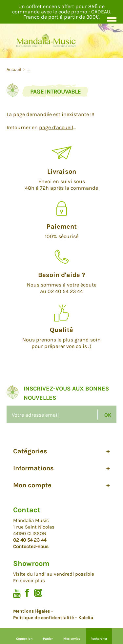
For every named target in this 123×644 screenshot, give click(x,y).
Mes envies (72, 639)
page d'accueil (56, 127)
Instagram (38, 593)
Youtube (17, 593)
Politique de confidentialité (43, 618)
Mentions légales (31, 611)
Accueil (14, 70)
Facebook (27, 593)
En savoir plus (29, 581)
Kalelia (86, 618)
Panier (48, 639)
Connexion (24, 639)
